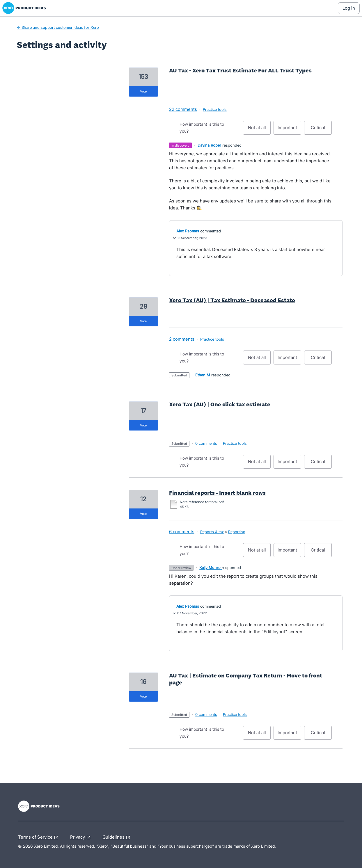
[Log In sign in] (349, 8)
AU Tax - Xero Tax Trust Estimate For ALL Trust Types (240, 70)
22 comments (183, 109)
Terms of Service (39, 837)
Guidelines (118, 837)
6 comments (182, 532)
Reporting (237, 532)
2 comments (182, 339)
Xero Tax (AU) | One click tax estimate (220, 404)
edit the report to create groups (242, 576)
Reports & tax (212, 532)
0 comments (206, 443)
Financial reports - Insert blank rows (217, 493)
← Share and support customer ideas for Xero (58, 27)
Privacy (82, 837)
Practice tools (215, 109)
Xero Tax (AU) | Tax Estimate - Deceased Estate (232, 300)
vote (143, 91)
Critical (321, 130)
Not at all (259, 130)
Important (289, 130)
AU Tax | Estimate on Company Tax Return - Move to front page (246, 679)
